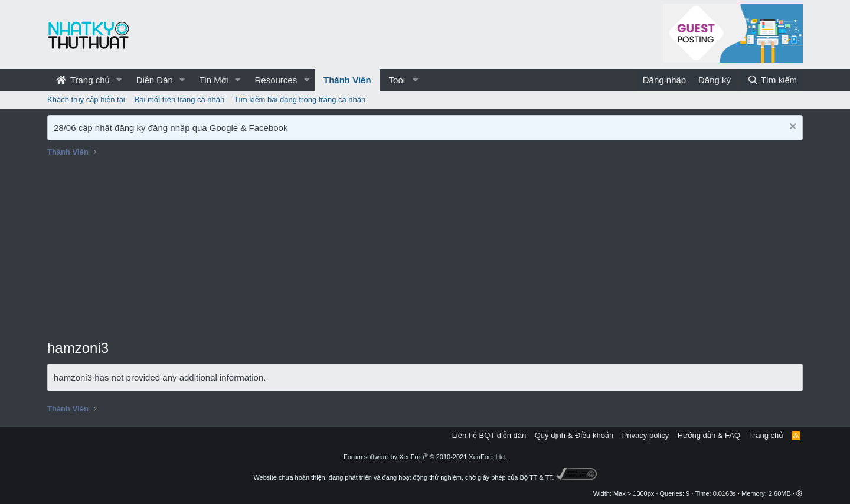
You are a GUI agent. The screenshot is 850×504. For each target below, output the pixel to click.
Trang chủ (83, 80)
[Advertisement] (425, 250)
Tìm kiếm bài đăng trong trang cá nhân (300, 99)
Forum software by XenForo (425, 457)
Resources (276, 80)
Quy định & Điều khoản (574, 435)
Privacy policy (645, 435)
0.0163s (725, 493)
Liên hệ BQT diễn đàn (489, 435)
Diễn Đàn (155, 80)
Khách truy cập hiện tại (86, 99)
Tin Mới (214, 80)
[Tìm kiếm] (772, 80)
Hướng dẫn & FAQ (709, 435)
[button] (119, 80)
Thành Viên (347, 80)
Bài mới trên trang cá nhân (180, 99)
